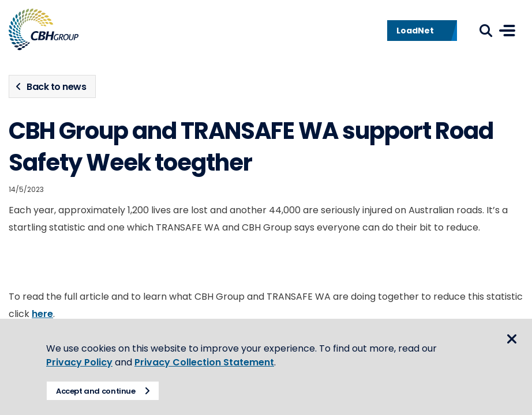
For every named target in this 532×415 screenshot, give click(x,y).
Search (486, 31)
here (42, 314)
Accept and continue (96, 391)
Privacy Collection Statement (204, 362)
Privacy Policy (79, 362)
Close (512, 339)
